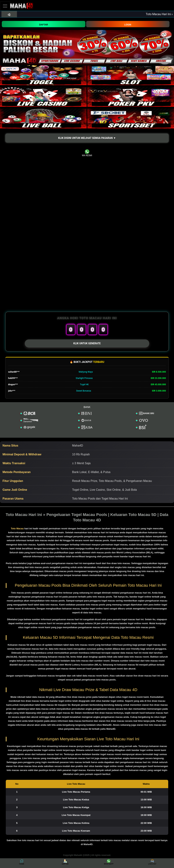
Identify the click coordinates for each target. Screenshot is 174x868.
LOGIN (128, 25)
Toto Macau (17, 529)
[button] (87, 138)
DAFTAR (43, 25)
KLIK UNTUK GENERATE (87, 343)
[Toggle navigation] (5, 6)
